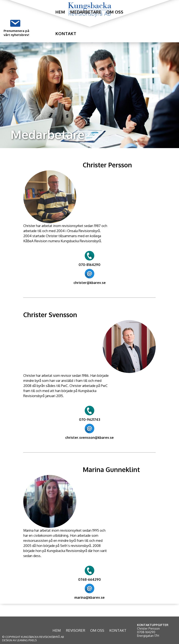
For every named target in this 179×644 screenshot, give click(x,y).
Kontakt (66, 33)
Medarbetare (86, 12)
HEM (57, 630)
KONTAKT (118, 630)
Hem (60, 12)
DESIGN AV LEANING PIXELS (19, 640)
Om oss (115, 12)
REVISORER (76, 630)
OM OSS (97, 630)
